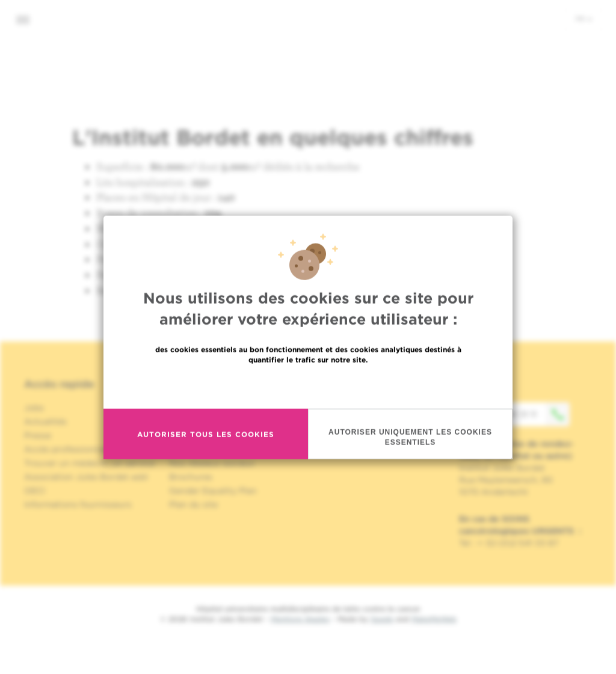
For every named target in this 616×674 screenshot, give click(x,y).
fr (584, 19)
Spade (382, 619)
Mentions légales (300, 619)
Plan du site (193, 504)
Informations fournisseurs (78, 504)
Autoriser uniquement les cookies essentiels (410, 463)
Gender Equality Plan (213, 491)
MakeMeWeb (434, 619)
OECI (35, 491)
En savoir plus (308, 411)
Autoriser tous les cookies (206, 459)
